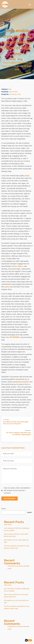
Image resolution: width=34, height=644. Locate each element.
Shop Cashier (14, 92)
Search (4, 509)
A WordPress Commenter (16, 566)
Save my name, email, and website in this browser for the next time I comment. (16, 490)
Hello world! (8, 525)
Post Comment (10, 499)
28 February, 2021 (15, 94)
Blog (20, 59)
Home (12, 59)
